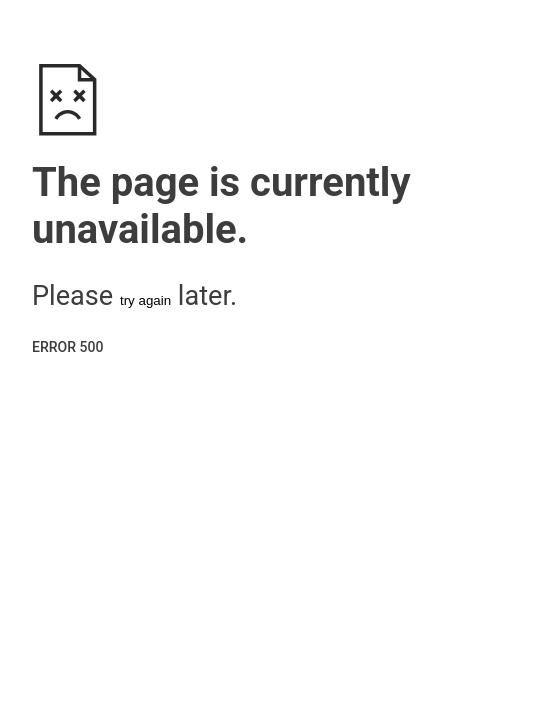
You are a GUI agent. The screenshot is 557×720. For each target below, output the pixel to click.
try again (145, 300)
